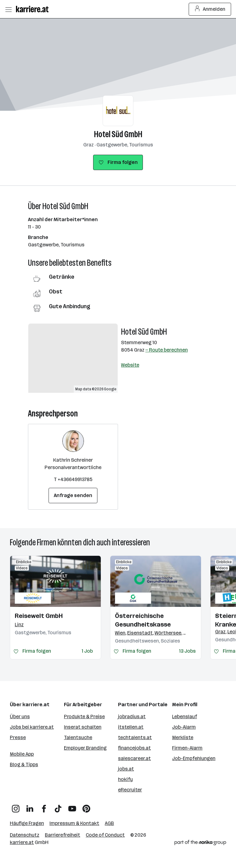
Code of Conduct (105, 835)
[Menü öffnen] (8, 9)
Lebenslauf (185, 717)
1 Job (87, 651)
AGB (109, 823)
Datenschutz (25, 835)
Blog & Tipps (24, 764)
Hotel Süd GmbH (118, 134)
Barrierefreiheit (63, 835)
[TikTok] (58, 806)
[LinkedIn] (30, 806)
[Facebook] (44, 806)
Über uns (20, 717)
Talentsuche (78, 737)
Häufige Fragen (27, 823)
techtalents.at (135, 737)
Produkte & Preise (84, 717)
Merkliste (183, 737)
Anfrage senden (73, 495)
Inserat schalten (83, 727)
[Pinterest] (86, 806)
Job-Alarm (184, 727)
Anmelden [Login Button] (210, 9)
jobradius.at (132, 717)
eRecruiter (130, 790)
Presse (18, 737)
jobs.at (126, 769)
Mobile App (22, 754)
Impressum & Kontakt (74, 823)
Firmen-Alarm (187, 748)
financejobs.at (134, 748)
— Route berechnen (167, 350)
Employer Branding (85, 748)
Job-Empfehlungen (194, 758)
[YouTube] (72, 806)
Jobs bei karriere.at (32, 727)
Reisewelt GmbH (39, 616)
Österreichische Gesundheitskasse (143, 620)
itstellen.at (131, 727)
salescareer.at (134, 758)
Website (130, 365)
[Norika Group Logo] (200, 844)
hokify (125, 779)
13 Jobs (187, 651)
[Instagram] (16, 806)
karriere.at (22, 842)
